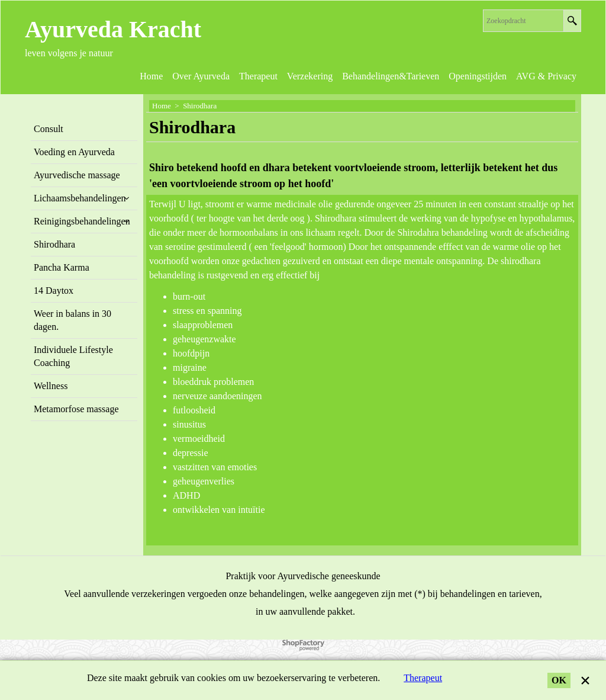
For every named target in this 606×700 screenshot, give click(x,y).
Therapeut (423, 678)
